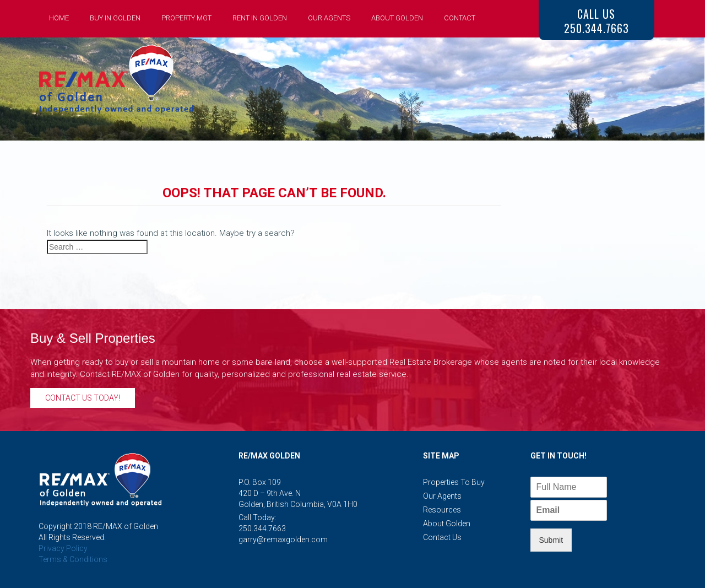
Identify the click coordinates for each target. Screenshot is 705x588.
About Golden (397, 18)
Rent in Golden (260, 18)
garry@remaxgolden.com (283, 540)
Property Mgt (186, 18)
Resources (442, 510)
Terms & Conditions (73, 559)
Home (59, 18)
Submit (551, 540)
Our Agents (329, 18)
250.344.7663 (262, 528)
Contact (460, 18)
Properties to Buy (454, 482)
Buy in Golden (115, 18)
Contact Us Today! (83, 398)
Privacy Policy (63, 548)
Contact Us (442, 537)
